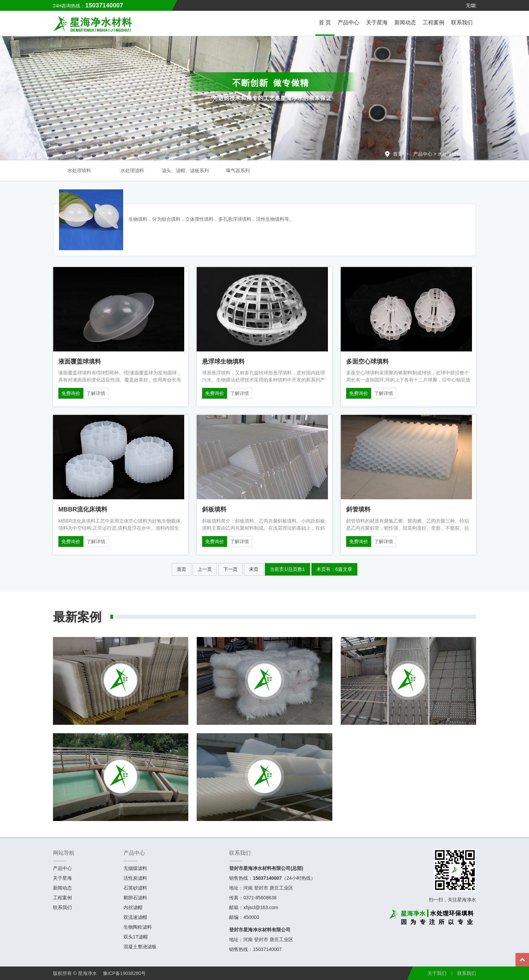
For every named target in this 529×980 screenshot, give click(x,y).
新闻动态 (405, 22)
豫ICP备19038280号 (124, 973)
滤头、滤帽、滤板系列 (185, 170)
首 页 (325, 22)
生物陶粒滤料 (138, 927)
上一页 (205, 569)
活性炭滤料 (135, 878)
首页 (398, 154)
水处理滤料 (132, 170)
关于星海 (377, 22)
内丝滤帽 (133, 907)
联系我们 (462, 22)
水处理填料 (449, 154)
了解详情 (96, 393)
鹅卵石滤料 (135, 898)
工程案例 (434, 22)
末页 (254, 569)
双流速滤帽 (135, 917)
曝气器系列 (238, 170)
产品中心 (349, 22)
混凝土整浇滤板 (140, 947)
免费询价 (71, 393)
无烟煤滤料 (135, 868)
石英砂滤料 (135, 888)
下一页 (230, 569)
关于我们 (437, 973)
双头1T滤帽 (136, 937)
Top (522, 960)
